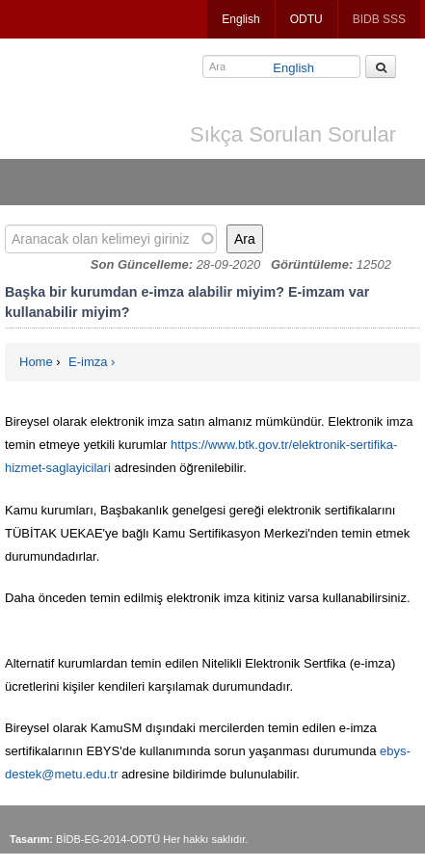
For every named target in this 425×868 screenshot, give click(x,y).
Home (36, 362)
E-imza (88, 362)
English (240, 19)
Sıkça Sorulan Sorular (293, 134)
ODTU (306, 19)
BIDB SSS (379, 19)
